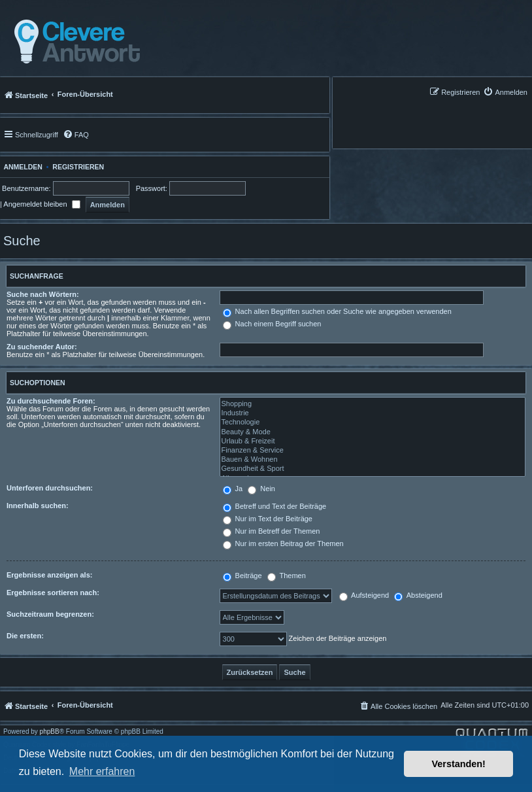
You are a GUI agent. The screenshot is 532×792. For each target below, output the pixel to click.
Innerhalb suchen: (38, 506)
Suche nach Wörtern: (43, 294)
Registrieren (78, 167)
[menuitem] (505, 92)
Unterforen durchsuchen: (50, 488)
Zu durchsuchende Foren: (51, 401)
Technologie (373, 422)
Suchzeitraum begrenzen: (50, 614)
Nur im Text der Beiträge (268, 519)
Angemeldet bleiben (42, 204)
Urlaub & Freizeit (373, 441)
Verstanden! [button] (459, 764)
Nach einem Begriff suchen (272, 324)
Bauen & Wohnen (373, 460)
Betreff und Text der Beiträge (275, 506)
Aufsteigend (364, 595)
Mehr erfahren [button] (102, 771)
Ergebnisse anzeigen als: (49, 575)
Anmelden (21, 167)
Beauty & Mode (373, 432)
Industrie (373, 413)
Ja (233, 489)
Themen (287, 576)
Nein (261, 489)
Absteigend (418, 595)
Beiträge (242, 576)
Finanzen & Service (373, 451)
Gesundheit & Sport (373, 469)
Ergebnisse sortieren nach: (53, 593)
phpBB (50, 732)
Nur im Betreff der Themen (272, 531)
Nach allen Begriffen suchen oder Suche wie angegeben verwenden (337, 311)
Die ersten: (25, 636)
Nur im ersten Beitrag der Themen (283, 543)
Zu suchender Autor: (42, 347)
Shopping (373, 404)
